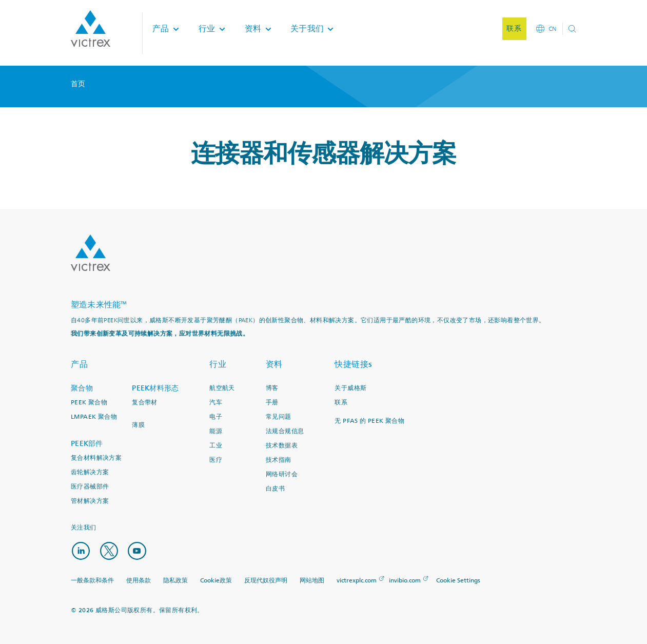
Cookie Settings (458, 579)
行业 (218, 364)
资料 (274, 364)
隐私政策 (175, 579)
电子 (216, 417)
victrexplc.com (357, 579)
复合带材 (145, 403)
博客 (272, 388)
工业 (216, 446)
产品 (79, 364)
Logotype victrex (91, 31)
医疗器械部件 (90, 487)
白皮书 (275, 489)
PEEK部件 (87, 444)
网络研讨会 (282, 474)
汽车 (216, 403)
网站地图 (312, 579)
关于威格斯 (350, 388)
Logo (91, 253)
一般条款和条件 (92, 579)
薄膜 (138, 425)
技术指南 (279, 460)
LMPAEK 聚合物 (94, 417)
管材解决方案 (90, 501)
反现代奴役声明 (266, 579)
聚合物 (82, 388)
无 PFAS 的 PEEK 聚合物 (369, 421)
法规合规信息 (285, 431)
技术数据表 (282, 446)
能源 (216, 431)
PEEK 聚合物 (89, 403)
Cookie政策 (216, 579)
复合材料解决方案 (96, 458)
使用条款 (139, 579)
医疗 (216, 460)
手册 (272, 403)
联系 (341, 403)
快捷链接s (354, 364)
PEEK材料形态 (155, 388)
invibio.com (405, 579)
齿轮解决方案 (90, 472)
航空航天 (222, 388)
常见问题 (279, 417)
